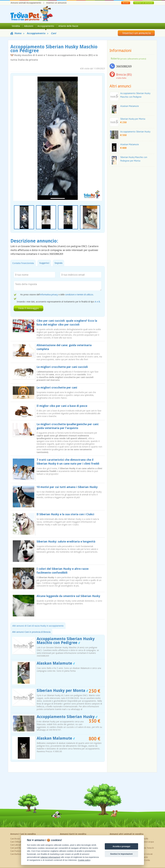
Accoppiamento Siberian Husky (67, 717)
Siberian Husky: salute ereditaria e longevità (66, 541)
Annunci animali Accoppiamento (26, 3)
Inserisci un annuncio (56, 3)
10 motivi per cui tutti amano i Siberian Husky (67, 487)
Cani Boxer (15, 839)
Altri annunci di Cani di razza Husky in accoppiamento (38, 626)
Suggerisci (44, 263)
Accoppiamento (46, 26)
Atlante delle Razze (68, 26)
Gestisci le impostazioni (121, 854)
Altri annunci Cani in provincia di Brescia (31, 632)
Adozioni (29, 26)
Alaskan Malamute (56, 663)
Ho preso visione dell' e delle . (57, 295)
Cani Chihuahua (17, 842)
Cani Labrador (17, 845)
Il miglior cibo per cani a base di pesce (62, 406)
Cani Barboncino (18, 854)
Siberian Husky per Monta (62, 691)
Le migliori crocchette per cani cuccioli (62, 367)
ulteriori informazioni (50, 857)
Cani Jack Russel (17, 848)
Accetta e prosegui (121, 846)
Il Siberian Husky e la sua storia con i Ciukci (65, 514)
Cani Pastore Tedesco (20, 851)
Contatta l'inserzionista (23, 263)
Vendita (16, 26)
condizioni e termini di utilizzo (79, 295)
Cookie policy (84, 860)
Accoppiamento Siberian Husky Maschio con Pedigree (66, 641)
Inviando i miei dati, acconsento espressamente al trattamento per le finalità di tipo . (59, 302)
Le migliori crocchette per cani (57, 387)
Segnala (58, 263)
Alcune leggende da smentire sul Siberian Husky (68, 596)
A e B (97, 302)
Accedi (126, 3)
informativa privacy (49, 295)
